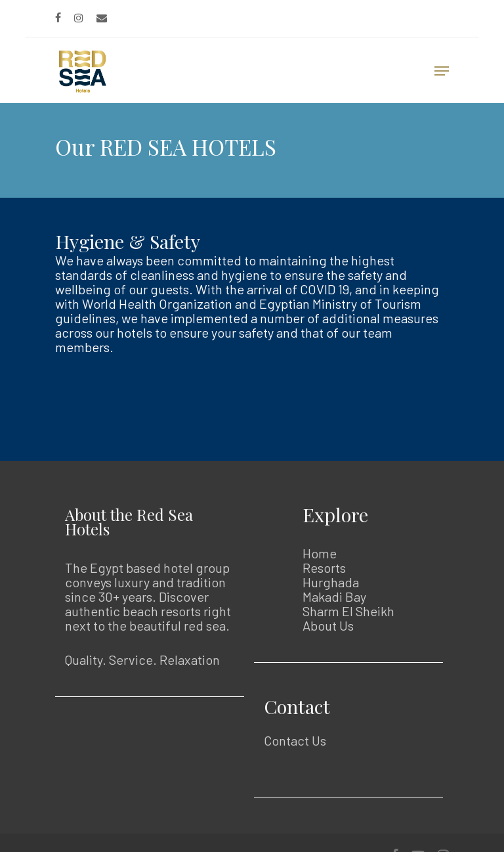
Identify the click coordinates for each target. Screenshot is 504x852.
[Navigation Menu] (442, 71)
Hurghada (331, 582)
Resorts (324, 568)
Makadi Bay (334, 596)
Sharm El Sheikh (348, 611)
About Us (328, 625)
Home (320, 553)
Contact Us (295, 740)
